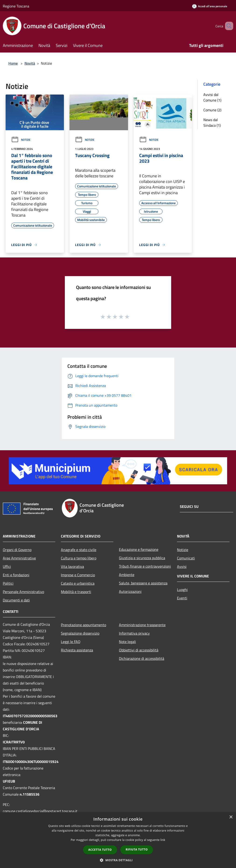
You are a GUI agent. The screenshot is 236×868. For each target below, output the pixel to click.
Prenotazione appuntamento (83, 625)
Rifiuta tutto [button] (137, 849)
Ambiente (127, 575)
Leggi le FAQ (71, 642)
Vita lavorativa (72, 566)
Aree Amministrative (19, 558)
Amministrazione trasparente (142, 625)
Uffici (7, 566)
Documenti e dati (16, 600)
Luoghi (182, 590)
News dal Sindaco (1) (212, 123)
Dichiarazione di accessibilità (142, 658)
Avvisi (182, 566)
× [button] (231, 817)
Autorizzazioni (130, 591)
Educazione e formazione (139, 549)
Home (13, 63)
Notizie (21, 140)
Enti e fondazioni (16, 575)
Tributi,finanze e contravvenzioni (145, 566)
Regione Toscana (16, 6)
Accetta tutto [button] (100, 850)
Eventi (182, 598)
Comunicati (186, 558)
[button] (118, 860)
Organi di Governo (17, 550)
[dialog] (118, 840)
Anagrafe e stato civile (79, 550)
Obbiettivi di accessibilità (139, 650)
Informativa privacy (134, 633)
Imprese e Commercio (78, 575)
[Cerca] (228, 26)
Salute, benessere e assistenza (143, 583)
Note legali (127, 642)
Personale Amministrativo (23, 592)
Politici (8, 583)
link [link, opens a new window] (163, 840)
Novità (30, 63)
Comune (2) (212, 110)
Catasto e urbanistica (78, 583)
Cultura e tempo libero (79, 558)
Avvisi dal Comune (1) (212, 97)
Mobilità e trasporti (76, 592)
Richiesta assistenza (77, 650)
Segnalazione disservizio (80, 633)
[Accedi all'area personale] (210, 6)
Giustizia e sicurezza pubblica (142, 558)
